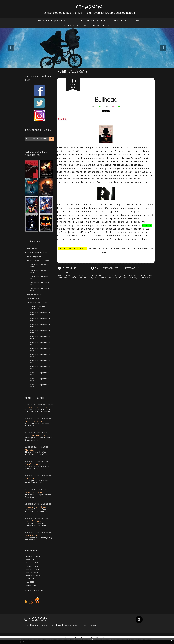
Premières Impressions (52, 21)
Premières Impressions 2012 (40, 352)
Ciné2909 (89, 7)
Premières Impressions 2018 (40, 383)
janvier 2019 (32, 570)
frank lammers (110, 278)
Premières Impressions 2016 (40, 377)
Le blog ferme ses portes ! (37, 411)
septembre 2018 (33, 580)
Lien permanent (67, 268)
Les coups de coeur (36, 296)
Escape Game (32, 539)
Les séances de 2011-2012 (39, 278)
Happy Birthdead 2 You (36, 510)
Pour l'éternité (102, 26)
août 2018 (31, 583)
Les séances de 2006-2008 (39, 266)
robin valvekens (140, 278)
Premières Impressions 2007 (40, 321)
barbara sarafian (75, 278)
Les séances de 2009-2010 (39, 272)
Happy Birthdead (33, 525)
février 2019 (32, 567)
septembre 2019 (33, 560)
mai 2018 (30, 586)
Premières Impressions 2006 (40, 315)
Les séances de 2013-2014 (39, 284)
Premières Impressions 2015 (40, 371)
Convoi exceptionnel (35, 496)
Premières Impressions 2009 (40, 334)
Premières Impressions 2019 (40, 389)
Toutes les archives (34, 594)
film (73, 276)
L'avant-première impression (38, 309)
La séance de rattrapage (89, 21)
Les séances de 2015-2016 (39, 291)
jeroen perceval (131, 276)
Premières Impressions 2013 (40, 358)
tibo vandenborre (93, 278)
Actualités (32, 249)
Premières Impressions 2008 (40, 328)
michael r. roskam (67, 279)
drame (79, 276)
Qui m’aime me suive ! (35, 468)
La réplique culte (75, 26)
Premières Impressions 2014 (40, 365)
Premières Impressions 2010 (40, 340)
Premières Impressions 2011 (40, 346)
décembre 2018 (32, 573)
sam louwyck (125, 278)
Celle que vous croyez (35, 425)
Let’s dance (30, 482)
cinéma (67, 276)
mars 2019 (31, 564)
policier (86, 276)
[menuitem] (52, 21)
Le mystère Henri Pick (35, 439)
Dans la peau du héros (127, 21)
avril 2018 (31, 589)
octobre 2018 (32, 576)
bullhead (95, 276)
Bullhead (106, 99)
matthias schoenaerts (112, 276)
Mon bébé (30, 453)
